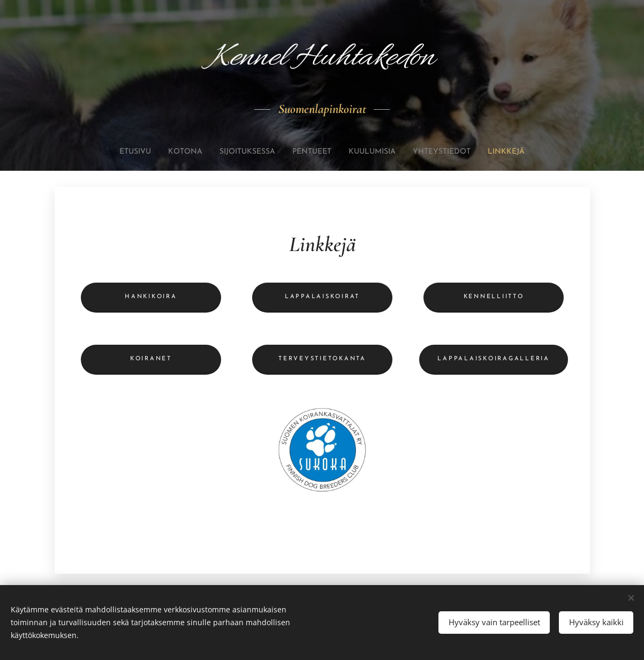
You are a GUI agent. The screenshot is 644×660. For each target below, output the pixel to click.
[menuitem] (111, 152)
